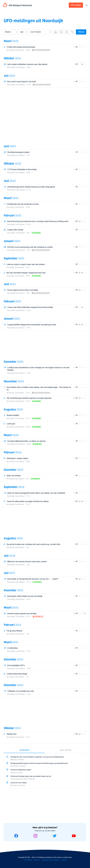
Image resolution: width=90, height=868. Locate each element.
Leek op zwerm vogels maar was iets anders (26, 264)
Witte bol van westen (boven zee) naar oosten (27, 562)
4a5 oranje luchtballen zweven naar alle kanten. (28, 64)
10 (74, 614)
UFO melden (28, 860)
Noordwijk (10, 50)
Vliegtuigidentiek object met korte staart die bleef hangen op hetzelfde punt (39, 763)
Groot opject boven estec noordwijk (23, 290)
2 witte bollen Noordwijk (17, 674)
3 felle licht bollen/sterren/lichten (21, 47)
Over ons (37, 860)
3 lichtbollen (12, 648)
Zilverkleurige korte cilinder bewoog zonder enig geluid (31, 187)
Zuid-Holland (19, 50)
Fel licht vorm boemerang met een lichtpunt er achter (30, 247)
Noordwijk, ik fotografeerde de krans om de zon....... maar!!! (33, 579)
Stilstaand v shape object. (18, 458)
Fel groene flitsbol (14, 631)
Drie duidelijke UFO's (16, 665)
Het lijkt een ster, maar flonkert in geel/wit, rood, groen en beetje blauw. (37, 757)
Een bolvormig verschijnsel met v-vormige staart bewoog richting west (38, 221)
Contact (64, 860)
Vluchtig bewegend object (18, 152)
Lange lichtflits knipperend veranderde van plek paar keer (32, 325)
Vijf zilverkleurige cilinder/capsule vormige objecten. (29, 398)
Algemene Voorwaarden (51, 860)
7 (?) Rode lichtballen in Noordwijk (22, 169)
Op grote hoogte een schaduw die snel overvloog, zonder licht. (34, 544)
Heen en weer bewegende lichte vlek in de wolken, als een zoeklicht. (36, 493)
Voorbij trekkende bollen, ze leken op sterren (26, 441)
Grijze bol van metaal (19, 783)
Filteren (81, 32)
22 (74, 398)
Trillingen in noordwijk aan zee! (21, 691)
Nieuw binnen (24, 750)
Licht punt (11, 424)
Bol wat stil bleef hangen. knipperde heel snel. (26, 273)
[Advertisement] (45, 114)
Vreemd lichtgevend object (21, 770)
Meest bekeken (66, 750)
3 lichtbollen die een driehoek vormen (23, 204)
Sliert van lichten (14, 476)
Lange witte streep (15, 230)
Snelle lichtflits (13, 415)
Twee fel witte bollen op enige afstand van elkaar (28, 501)
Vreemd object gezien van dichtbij (22, 614)
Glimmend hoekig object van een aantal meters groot (31, 776)
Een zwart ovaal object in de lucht (22, 82)
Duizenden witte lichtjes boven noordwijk (25, 596)
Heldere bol (11, 734)
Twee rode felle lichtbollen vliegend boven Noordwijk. (30, 307)
